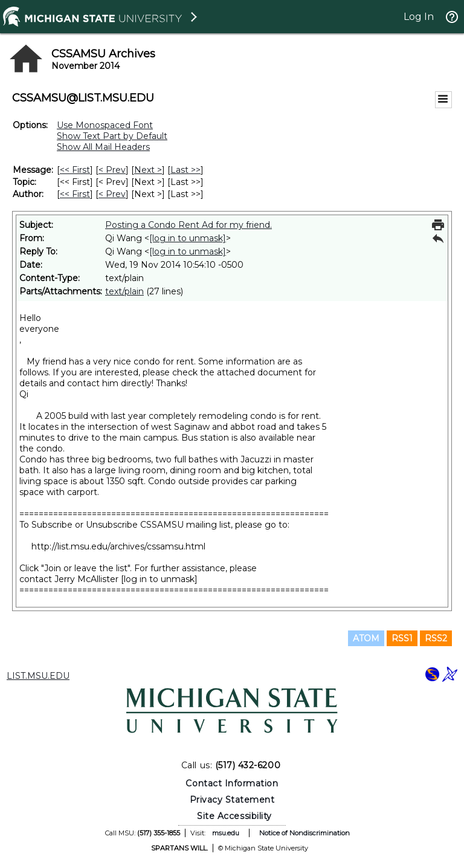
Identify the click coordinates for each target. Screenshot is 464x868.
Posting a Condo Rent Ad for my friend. (188, 225)
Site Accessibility (234, 816)
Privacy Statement (232, 800)
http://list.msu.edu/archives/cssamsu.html (118, 546)
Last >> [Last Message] (185, 170)
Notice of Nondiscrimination (304, 833)
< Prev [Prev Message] (112, 170)
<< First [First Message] (75, 170)
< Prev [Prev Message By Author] (112, 194)
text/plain (124, 291)
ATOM (366, 638)
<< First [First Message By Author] (75, 194)
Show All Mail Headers (103, 147)
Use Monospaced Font (105, 125)
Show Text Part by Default (112, 136)
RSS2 (436, 638)
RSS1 (402, 638)
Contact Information (232, 783)
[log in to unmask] (188, 238)
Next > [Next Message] (148, 170)
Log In (419, 17)
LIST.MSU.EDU (38, 676)
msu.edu (226, 833)
